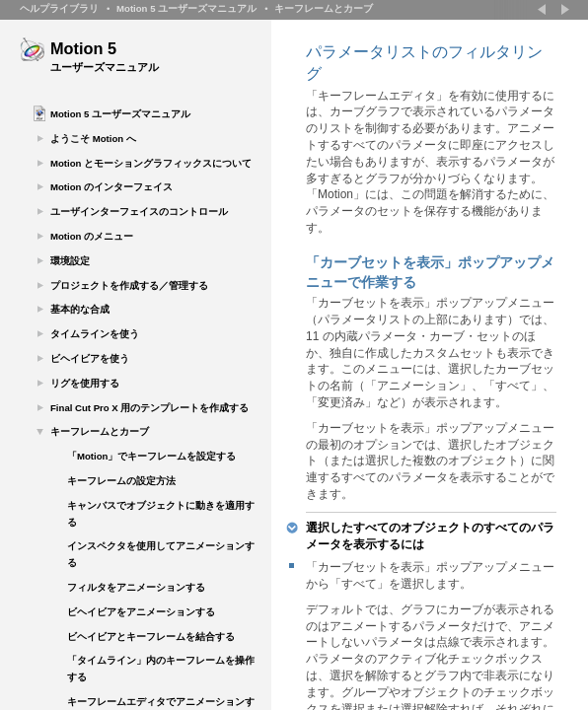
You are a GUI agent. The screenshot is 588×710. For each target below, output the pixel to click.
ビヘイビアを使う (90, 358)
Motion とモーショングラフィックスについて (151, 163)
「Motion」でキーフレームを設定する (151, 456)
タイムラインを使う (95, 334)
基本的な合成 (80, 309)
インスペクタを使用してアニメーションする (161, 554)
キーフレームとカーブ (324, 8)
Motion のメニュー (92, 236)
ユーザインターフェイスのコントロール (139, 212)
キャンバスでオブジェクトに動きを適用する (161, 514)
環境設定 (70, 261)
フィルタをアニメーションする (136, 587)
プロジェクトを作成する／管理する (129, 285)
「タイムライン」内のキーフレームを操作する (161, 669)
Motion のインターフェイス (111, 187)
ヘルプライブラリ (59, 8)
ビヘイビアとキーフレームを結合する (151, 637)
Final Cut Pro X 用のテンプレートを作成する (149, 408)
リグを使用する (85, 383)
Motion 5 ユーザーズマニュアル (186, 8)
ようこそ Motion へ (93, 139)
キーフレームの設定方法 (121, 481)
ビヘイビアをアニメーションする (141, 612)
